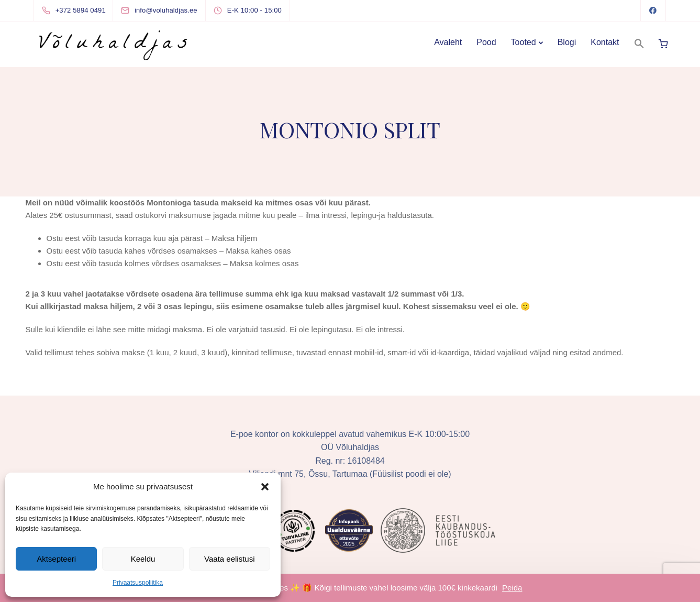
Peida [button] (512, 588)
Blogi (567, 42)
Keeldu (143, 559)
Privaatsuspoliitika (138, 583)
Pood (486, 42)
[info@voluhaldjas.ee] (169, 10)
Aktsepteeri (56, 559)
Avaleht (448, 42)
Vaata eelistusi (229, 559)
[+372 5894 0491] (76, 10)
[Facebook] (653, 10)
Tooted (524, 42)
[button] (265, 487)
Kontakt (605, 42)
